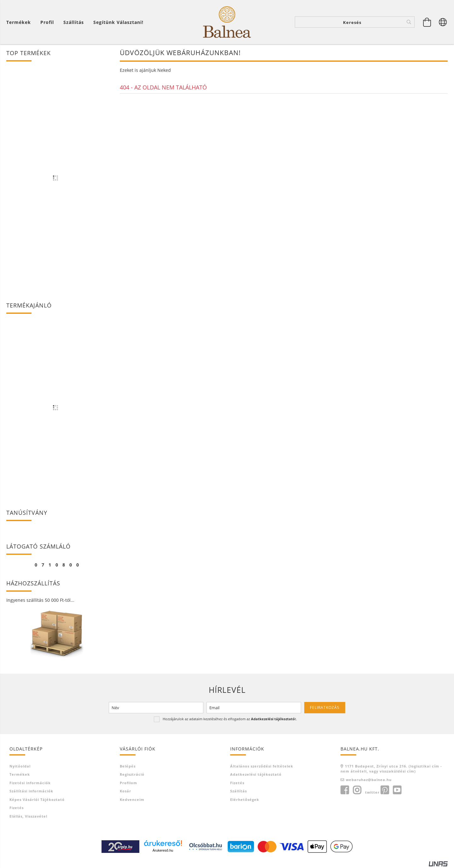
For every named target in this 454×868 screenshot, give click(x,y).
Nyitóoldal (20, 766)
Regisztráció (132, 774)
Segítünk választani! (118, 22)
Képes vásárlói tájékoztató (37, 799)
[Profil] (47, 22)
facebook (345, 790)
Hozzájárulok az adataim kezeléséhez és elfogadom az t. (230, 719)
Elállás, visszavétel (28, 816)
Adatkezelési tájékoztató (256, 774)
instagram (357, 790)
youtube (397, 790)
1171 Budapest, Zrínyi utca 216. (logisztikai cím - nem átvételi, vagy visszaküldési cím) (391, 769)
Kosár (125, 791)
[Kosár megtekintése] (427, 22)
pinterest (385, 790)
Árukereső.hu (163, 850)
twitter (372, 792)
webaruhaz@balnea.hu (369, 780)
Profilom (128, 783)
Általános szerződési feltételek (262, 766)
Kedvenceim (132, 799)
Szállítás (74, 22)
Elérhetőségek (245, 799)
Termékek (20, 774)
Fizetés (17, 808)
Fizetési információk (30, 783)
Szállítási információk (31, 791)
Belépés (128, 766)
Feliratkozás (325, 707)
